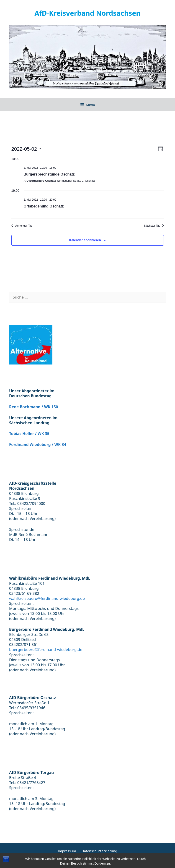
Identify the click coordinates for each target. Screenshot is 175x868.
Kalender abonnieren (85, 240)
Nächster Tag (154, 226)
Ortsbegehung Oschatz (44, 206)
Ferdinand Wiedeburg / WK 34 (38, 444)
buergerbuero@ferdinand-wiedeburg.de (46, 649)
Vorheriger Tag (22, 226)
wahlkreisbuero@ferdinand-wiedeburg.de (47, 598)
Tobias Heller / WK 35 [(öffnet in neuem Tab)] (29, 434)
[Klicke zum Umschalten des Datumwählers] (26, 149)
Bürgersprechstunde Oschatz (49, 174)
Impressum (67, 851)
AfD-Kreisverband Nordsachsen (87, 13)
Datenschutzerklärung (99, 851)
